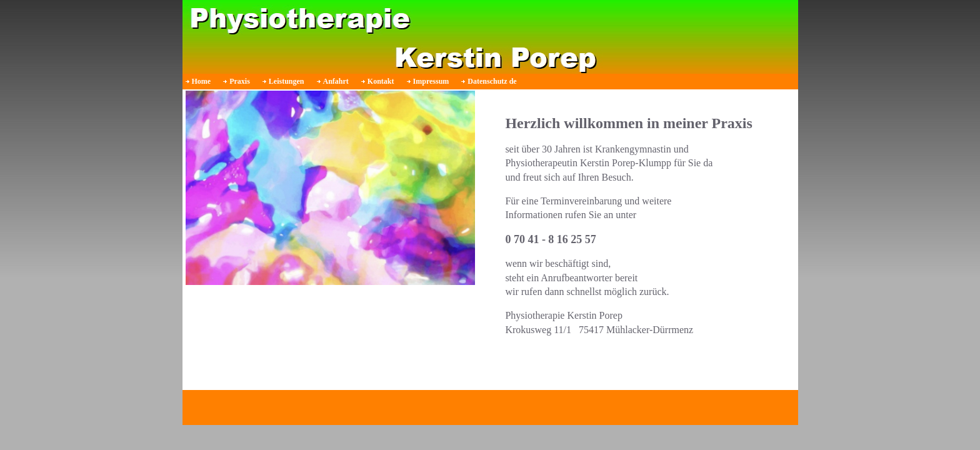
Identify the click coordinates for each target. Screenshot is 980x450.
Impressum (431, 81)
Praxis (240, 81)
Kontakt (381, 81)
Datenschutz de (492, 81)
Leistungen (287, 81)
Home (202, 81)
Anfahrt (336, 81)
